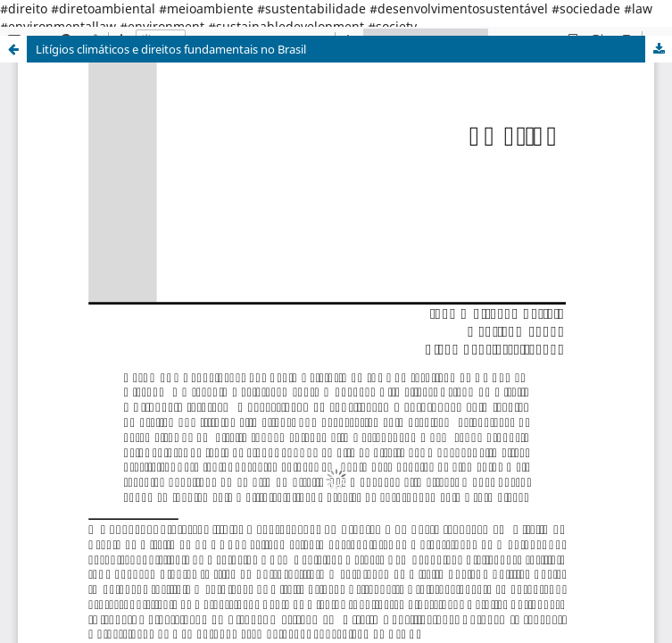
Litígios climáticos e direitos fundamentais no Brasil (171, 49)
